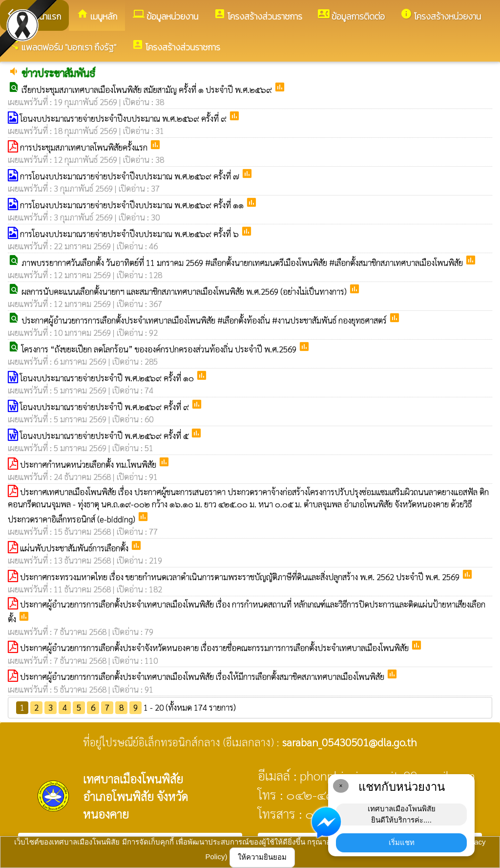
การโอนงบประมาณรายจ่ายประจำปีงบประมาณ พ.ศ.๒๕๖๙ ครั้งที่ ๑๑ (133, 205)
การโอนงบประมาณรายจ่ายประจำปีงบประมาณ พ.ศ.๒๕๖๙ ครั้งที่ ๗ (131, 176)
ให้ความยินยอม (262, 857)
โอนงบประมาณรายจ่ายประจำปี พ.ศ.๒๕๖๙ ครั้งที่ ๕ (105, 435)
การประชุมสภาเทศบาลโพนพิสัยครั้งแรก (85, 147)
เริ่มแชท (402, 842)
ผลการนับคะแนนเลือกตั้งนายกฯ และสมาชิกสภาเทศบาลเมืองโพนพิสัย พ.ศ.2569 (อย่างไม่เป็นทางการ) (185, 291)
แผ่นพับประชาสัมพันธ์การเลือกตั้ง (75, 548)
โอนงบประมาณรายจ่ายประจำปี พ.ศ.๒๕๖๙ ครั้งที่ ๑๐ (108, 378)
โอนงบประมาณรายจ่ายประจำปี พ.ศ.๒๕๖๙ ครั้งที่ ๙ (105, 407)
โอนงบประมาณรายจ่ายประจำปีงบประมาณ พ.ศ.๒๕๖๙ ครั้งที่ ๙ (124, 118)
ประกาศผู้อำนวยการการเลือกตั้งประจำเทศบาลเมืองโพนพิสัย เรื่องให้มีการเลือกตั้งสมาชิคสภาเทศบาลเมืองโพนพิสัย (203, 676)
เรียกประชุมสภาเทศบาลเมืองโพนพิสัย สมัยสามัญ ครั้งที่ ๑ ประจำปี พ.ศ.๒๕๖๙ (148, 89)
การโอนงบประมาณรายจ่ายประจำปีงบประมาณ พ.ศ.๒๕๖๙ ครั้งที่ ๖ (130, 234)
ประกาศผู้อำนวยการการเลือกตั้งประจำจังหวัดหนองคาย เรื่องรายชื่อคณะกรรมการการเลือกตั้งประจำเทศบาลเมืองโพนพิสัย (215, 648)
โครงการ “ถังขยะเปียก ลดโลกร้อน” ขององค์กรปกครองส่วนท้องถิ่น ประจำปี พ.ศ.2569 (160, 349)
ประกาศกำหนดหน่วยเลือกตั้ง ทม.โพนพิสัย (89, 464)
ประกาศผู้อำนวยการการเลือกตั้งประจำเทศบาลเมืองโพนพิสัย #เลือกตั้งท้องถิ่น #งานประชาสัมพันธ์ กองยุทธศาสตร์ (205, 320)
